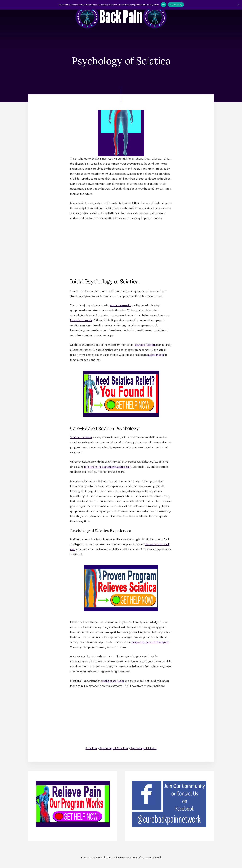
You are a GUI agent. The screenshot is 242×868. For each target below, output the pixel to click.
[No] (238, 5)
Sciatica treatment (81, 437)
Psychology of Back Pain (114, 748)
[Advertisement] (121, 247)
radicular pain (156, 355)
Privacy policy (176, 5)
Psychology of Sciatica (144, 748)
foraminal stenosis (81, 320)
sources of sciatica (145, 345)
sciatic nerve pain (120, 305)
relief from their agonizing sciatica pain (108, 467)
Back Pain (91, 748)
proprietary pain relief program (150, 642)
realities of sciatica (113, 681)
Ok (164, 5)
